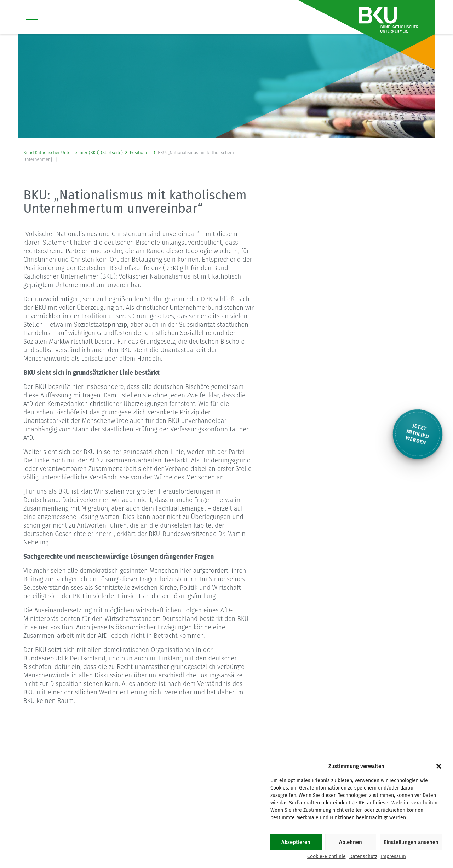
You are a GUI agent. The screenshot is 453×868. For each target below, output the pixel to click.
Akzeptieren (296, 842)
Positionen (141, 153)
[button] (439, 766)
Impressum (393, 857)
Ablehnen (351, 842)
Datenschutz (363, 857)
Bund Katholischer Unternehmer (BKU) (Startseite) (73, 153)
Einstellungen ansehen (411, 842)
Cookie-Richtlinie (326, 857)
